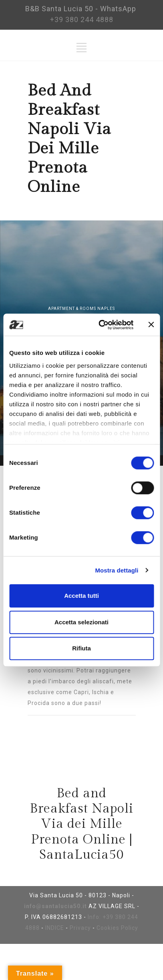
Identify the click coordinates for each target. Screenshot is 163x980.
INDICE (55, 928)
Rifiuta (81, 648)
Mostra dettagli (117, 570)
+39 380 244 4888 (82, 19)
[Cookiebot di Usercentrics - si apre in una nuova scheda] (101, 325)
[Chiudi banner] (151, 325)
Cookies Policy (117, 928)
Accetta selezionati (81, 622)
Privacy (80, 928)
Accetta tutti (81, 596)
